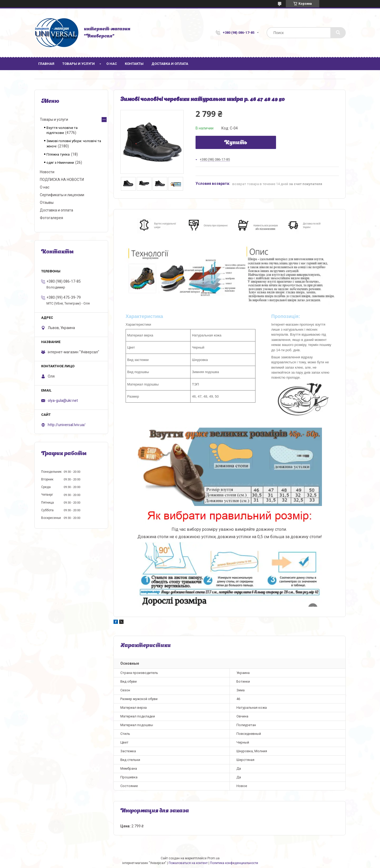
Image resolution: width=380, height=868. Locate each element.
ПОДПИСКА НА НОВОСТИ (62, 180)
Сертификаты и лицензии (62, 195)
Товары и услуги (79, 64)
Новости (47, 172)
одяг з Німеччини (60, 163)
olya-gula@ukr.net (63, 401)
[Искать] (338, 33)
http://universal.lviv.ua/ (67, 425)
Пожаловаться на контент (188, 863)
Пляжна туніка (58, 154)
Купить (236, 143)
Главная (46, 64)
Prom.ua (213, 858)
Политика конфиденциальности (234, 863)
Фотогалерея (51, 218)
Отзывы (47, 202)
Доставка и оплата (170, 64)
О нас (112, 64)
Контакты (134, 64)
